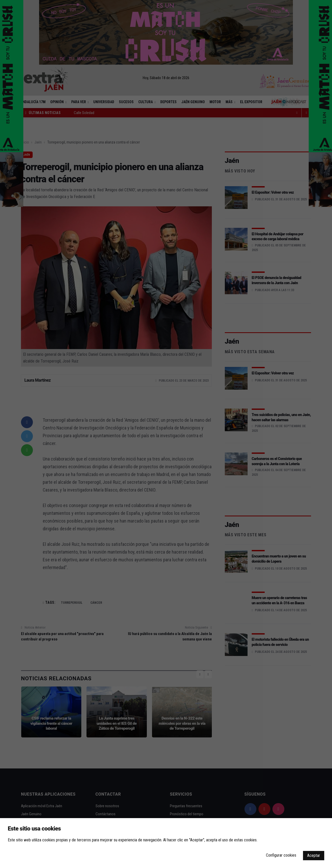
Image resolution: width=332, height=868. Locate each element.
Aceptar (314, 855)
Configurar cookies (281, 855)
